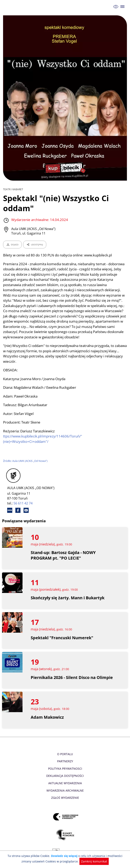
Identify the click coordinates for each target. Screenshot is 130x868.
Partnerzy (65, 761)
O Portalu (65, 754)
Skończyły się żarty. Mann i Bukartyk (68, 598)
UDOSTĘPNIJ (35, 245)
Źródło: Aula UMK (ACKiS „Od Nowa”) (26, 461)
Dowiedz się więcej (59, 856)
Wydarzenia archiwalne (65, 790)
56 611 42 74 (23, 503)
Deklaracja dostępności (65, 776)
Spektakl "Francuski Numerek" (62, 638)
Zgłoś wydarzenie (65, 798)
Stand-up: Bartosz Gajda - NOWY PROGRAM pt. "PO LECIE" (63, 555)
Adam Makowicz (47, 717)
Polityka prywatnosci (65, 769)
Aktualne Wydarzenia (65, 783)
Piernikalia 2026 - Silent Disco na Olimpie (72, 677)
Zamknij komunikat (88, 861)
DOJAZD (12, 245)
